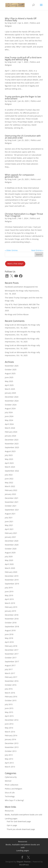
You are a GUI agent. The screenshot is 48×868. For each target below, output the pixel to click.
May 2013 (9, 759)
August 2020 (10, 553)
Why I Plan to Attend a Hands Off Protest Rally (21, 19)
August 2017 (10, 665)
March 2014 (10, 732)
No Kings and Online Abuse (17, 314)
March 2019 (10, 603)
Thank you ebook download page (21, 829)
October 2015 (11, 700)
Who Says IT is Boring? (14, 800)
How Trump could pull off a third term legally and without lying (23, 59)
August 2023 (10, 451)
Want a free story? (15, 264)
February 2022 (11, 490)
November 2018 (12, 619)
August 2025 (10, 373)
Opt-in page (12, 825)
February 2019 (11, 607)
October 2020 (11, 549)
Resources (9, 811)
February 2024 (11, 432)
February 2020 (11, 572)
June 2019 (9, 591)
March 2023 (10, 467)
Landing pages (11, 819)
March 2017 (10, 673)
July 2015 (9, 704)
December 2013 (12, 743)
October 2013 (11, 751)
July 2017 (9, 669)
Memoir (8, 781)
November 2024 (12, 401)
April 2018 (9, 642)
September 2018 (12, 627)
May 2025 (9, 381)
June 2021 (9, 521)
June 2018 (9, 634)
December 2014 (12, 720)
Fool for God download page (19, 821)
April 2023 (9, 463)
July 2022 (9, 475)
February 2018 (11, 646)
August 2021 (10, 514)
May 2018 (9, 638)
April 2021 (9, 529)
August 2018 (10, 630)
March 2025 (10, 389)
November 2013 (12, 747)
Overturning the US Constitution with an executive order (23, 137)
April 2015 (9, 716)
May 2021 (9, 525)
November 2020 (12, 545)
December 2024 (12, 397)
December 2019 (12, 576)
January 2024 (10, 436)
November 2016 (12, 681)
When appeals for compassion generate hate (20, 176)
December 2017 (12, 650)
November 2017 (12, 654)
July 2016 (9, 689)
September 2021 (12, 510)
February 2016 (11, 697)
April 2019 (9, 599)
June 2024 (9, 416)
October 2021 (11, 506)
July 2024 (9, 412)
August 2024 (10, 408)
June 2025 (9, 377)
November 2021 (12, 502)
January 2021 (10, 537)
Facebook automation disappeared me (21, 287)
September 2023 (12, 447)
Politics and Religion (14, 789)
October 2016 (11, 685)
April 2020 (9, 564)
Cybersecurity (11, 777)
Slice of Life (10, 793)
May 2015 (9, 712)
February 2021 (11, 533)
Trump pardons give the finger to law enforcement (23, 98)
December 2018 (12, 615)
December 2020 (12, 541)
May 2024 (9, 420)
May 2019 (9, 595)
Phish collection (12, 785)
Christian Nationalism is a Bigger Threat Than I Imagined (24, 215)
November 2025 (12, 366)
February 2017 (11, 677)
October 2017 (11, 658)
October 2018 (11, 623)
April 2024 (9, 424)
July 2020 (9, 556)
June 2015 (9, 708)
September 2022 (12, 471)
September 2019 (12, 584)
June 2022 (9, 479)
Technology (10, 796)
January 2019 (10, 611)
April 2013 (9, 763)
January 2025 (10, 393)
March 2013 (10, 767)
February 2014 (11, 735)
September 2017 (12, 662)
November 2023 (12, 444)
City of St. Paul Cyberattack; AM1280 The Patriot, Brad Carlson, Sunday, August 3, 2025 (22, 307)
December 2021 (12, 498)
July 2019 (9, 588)
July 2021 (9, 518)
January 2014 (10, 739)
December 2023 (12, 440)
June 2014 (9, 724)
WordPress (24, 865)
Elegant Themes (24, 862)
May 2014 (9, 728)
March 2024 (10, 428)
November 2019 (12, 580)
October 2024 (11, 405)
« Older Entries (11, 250)
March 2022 (10, 486)
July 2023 (9, 455)
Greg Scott (12, 23)
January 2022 (10, 494)
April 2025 (9, 385)
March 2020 (10, 568)
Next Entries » (37, 250)
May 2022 (9, 483)
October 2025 (11, 370)
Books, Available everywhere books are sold (23, 815)
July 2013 (9, 755)
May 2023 (9, 459)
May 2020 (9, 560)
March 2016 (10, 693)
